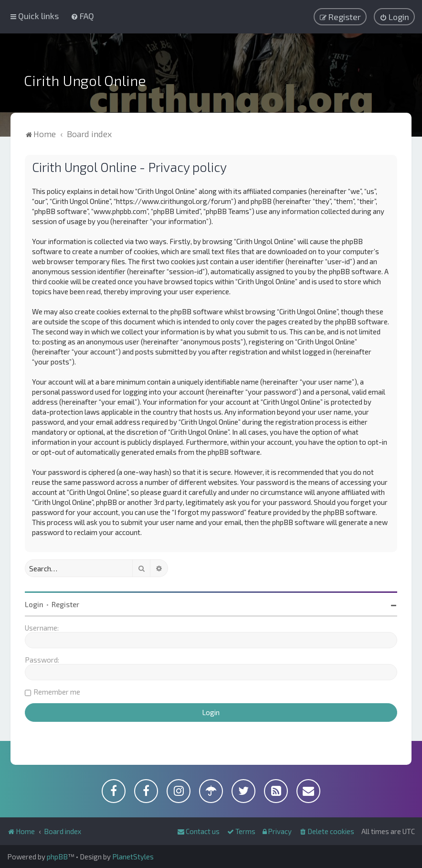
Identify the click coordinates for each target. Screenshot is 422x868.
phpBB (57, 857)
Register (65, 604)
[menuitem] (82, 16)
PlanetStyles (133, 857)
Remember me (57, 692)
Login (34, 604)
